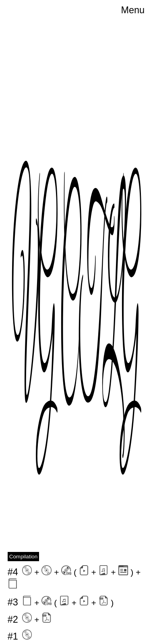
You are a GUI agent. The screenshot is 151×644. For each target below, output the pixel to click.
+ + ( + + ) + (74, 577)
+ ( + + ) (61, 602)
